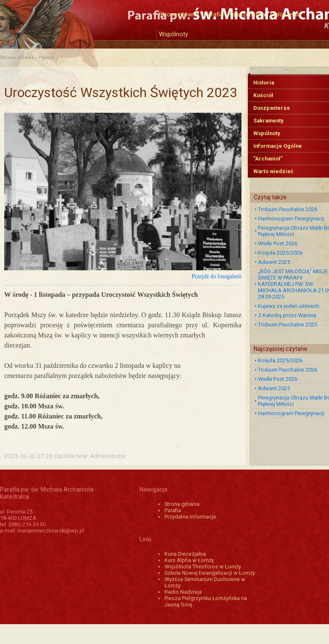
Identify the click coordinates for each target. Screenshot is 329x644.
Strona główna (179, 15)
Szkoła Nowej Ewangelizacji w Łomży (210, 573)
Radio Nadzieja (183, 592)
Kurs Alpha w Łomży (189, 560)
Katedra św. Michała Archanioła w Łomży (78, 20)
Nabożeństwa (247, 15)
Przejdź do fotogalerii (217, 276)
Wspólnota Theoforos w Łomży (203, 567)
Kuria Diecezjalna (185, 554)
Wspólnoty (174, 34)
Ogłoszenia (286, 15)
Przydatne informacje (190, 517)
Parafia (214, 15)
